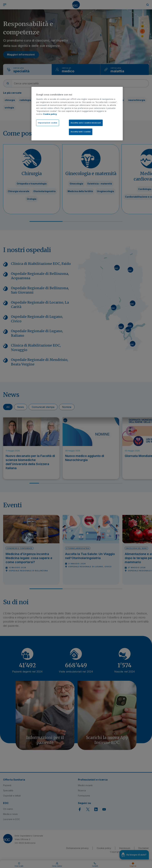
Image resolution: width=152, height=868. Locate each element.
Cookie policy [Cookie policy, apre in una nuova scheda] (50, 114)
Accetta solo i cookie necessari (86, 123)
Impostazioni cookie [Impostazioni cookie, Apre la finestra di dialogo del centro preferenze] (48, 123)
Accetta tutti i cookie (81, 132)
